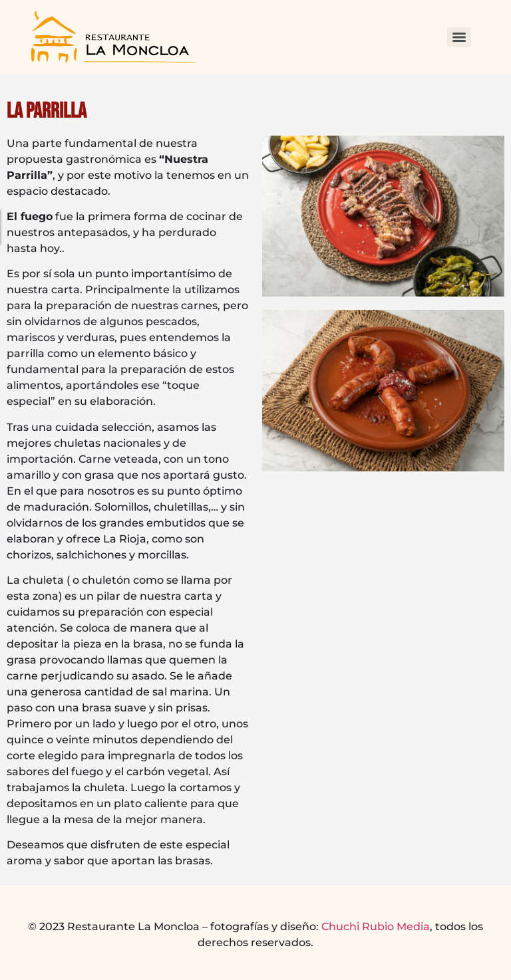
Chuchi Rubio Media (376, 926)
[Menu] (459, 37)
